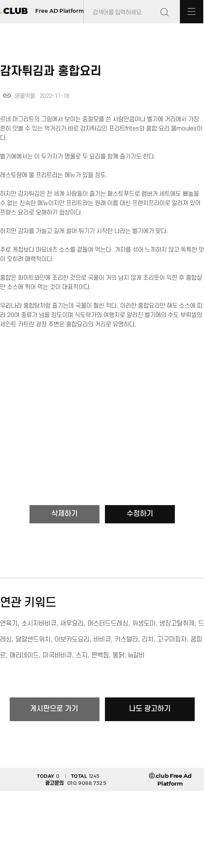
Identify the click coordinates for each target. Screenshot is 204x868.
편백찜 (100, 655)
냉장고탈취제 (177, 624)
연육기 (9, 624)
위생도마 (144, 624)
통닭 (119, 655)
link (7, 96)
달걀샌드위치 (33, 640)
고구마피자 (172, 640)
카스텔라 (126, 640)
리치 (148, 640)
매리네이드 (24, 655)
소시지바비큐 (39, 624)
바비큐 (102, 640)
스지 (82, 655)
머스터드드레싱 (108, 624)
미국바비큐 (57, 655)
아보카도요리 (72, 640)
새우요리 (72, 624)
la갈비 (136, 655)
